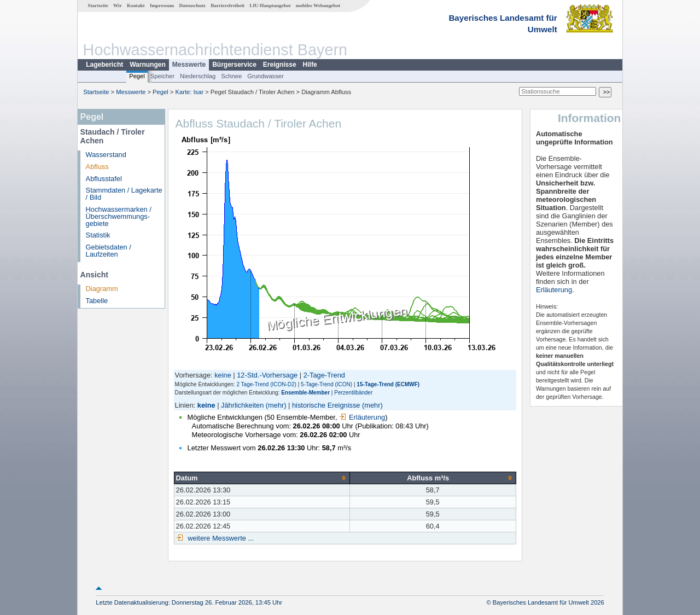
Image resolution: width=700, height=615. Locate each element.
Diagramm (102, 289)
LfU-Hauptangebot (270, 5)
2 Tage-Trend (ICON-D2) (266, 384)
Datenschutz (192, 5)
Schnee (231, 76)
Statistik (98, 235)
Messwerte (189, 65)
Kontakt (136, 5)
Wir (118, 5)
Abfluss (97, 167)
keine (223, 375)
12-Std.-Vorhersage (267, 375)
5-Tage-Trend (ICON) (326, 384)
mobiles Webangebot (318, 5)
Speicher (162, 76)
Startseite (98, 5)
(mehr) (276, 405)
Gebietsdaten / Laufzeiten (109, 251)
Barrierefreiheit (227, 5)
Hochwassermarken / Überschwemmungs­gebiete (119, 216)
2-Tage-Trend (324, 375)
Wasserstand (106, 155)
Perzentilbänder (353, 393)
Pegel (137, 76)
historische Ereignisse (326, 405)
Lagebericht (104, 65)
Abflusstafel (104, 179)
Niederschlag (198, 76)
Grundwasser (266, 76)
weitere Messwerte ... (220, 538)
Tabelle (97, 301)
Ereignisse (280, 65)
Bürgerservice (234, 65)
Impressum (162, 5)
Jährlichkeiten (242, 405)
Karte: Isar (190, 92)
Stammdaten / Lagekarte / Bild (124, 194)
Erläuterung (362, 417)
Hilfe (310, 65)
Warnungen (148, 65)
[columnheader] (262, 478)
